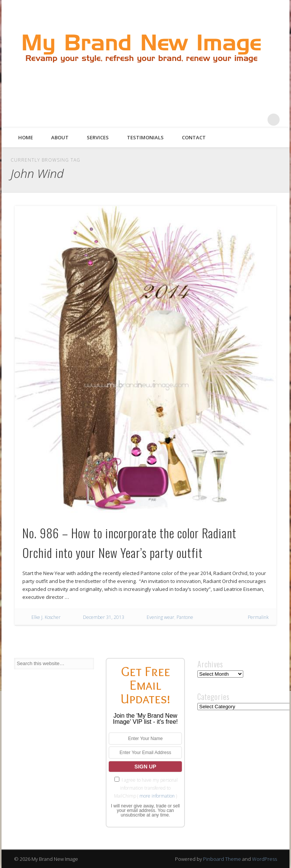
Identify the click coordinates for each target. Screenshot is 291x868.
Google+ (258, 120)
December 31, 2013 (104, 617)
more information (157, 796)
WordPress (264, 859)
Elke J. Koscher (46, 617)
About (60, 137)
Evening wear (160, 617)
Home (26, 137)
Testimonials (145, 137)
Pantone (185, 617)
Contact (194, 137)
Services (98, 137)
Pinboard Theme (222, 859)
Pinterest (242, 120)
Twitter (227, 120)
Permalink (258, 617)
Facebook (211, 120)
